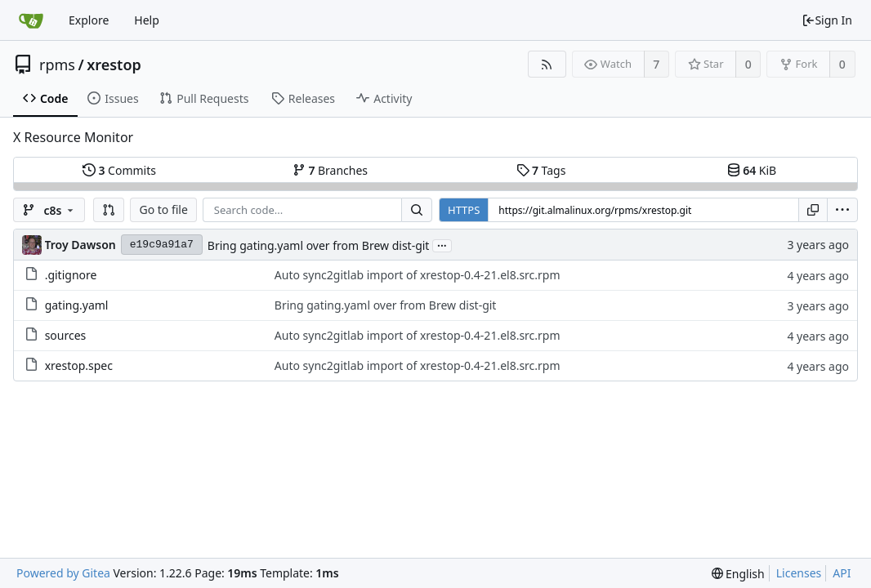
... (442, 245)
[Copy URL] (813, 210)
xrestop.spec (79, 365)
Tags (541, 170)
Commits (119, 170)
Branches (330, 170)
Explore (89, 20)
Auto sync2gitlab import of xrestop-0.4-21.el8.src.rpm (418, 275)
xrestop (114, 65)
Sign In (827, 20)
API (842, 573)
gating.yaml (77, 305)
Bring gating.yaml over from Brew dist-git (319, 245)
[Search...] (417, 210)
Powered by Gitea (63, 573)
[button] (109, 210)
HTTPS (464, 210)
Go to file (163, 209)
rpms (57, 65)
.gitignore (71, 275)
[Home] (31, 20)
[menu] (842, 210)
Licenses (799, 573)
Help (147, 20)
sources (66, 335)
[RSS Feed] (547, 64)
